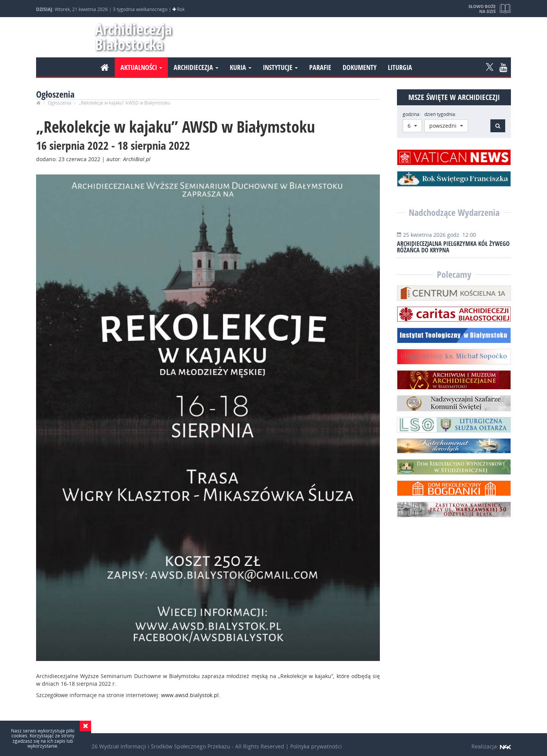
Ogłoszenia (60, 103)
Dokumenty (360, 67)
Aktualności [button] (141, 67)
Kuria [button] (241, 67)
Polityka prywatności (316, 746)
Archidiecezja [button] (196, 67)
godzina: (412, 114)
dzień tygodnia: (440, 114)
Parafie (320, 67)
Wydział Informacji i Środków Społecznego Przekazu (165, 746)
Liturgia (400, 67)
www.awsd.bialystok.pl (190, 695)
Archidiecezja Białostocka (130, 37)
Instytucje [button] (280, 67)
